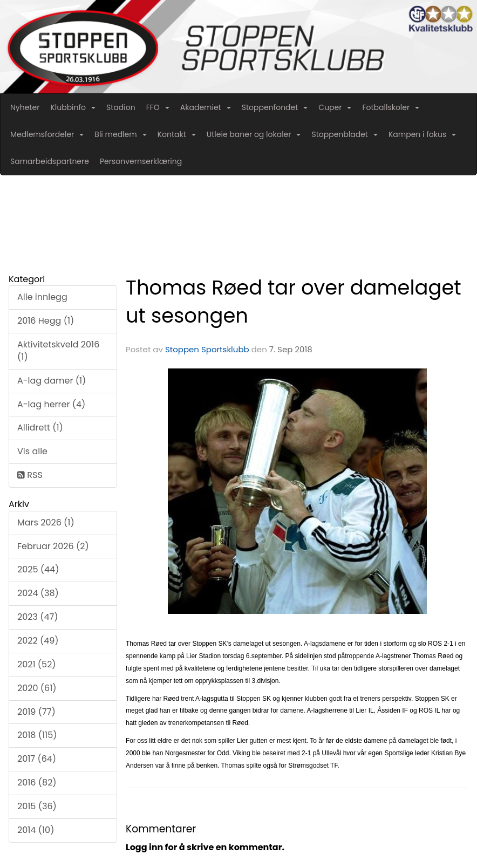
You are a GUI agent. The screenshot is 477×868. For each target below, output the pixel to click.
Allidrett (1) (40, 428)
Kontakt (177, 134)
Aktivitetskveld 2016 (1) (58, 351)
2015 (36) (37, 806)
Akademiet (206, 107)
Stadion (121, 107)
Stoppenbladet (344, 134)
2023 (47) (38, 617)
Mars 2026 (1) (46, 522)
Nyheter (25, 107)
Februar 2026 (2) (53, 546)
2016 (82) (37, 782)
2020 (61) (37, 688)
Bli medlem (120, 134)
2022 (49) (38, 641)
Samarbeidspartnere (50, 161)
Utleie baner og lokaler (254, 134)
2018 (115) (37, 735)
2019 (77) (36, 712)
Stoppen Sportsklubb (207, 349)
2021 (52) (37, 664)
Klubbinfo (73, 107)
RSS (30, 475)
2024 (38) (38, 593)
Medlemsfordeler (47, 134)
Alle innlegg (42, 297)
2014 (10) (36, 830)
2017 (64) (37, 759)
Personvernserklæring (141, 161)
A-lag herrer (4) (51, 404)
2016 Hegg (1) (46, 321)
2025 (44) (38, 569)
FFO (158, 107)
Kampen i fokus (422, 134)
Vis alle (32, 451)
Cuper (335, 107)
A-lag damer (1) (52, 381)
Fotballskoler (391, 107)
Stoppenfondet (275, 107)
